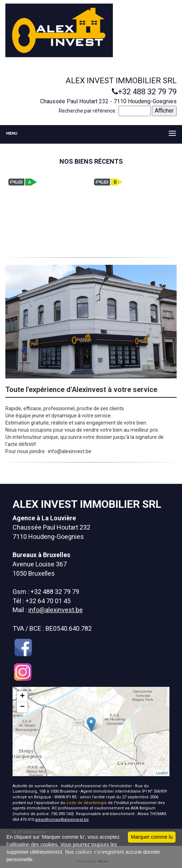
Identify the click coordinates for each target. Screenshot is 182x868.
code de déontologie (87, 803)
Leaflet (162, 773)
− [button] (22, 707)
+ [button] (22, 696)
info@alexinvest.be (56, 610)
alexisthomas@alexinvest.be (62, 820)
